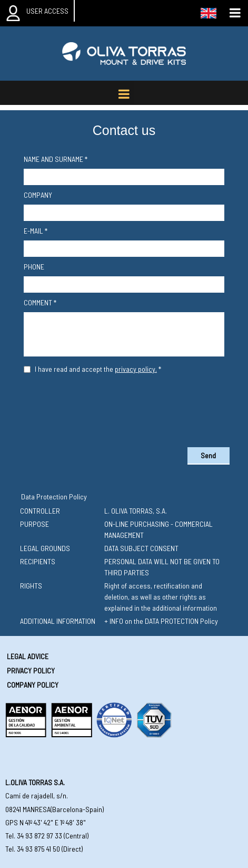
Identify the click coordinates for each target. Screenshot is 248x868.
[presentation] (124, 408)
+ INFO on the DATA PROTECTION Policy (161, 621)
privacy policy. (136, 369)
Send (208, 455)
